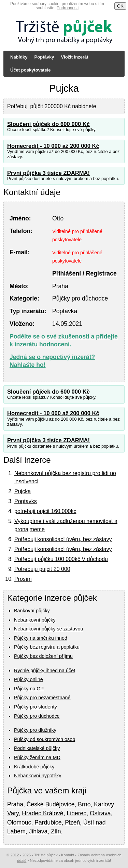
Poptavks (26, 501)
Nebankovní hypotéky (38, 776)
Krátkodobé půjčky (34, 767)
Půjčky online (29, 679)
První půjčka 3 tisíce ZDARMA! (48, 173)
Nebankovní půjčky (35, 620)
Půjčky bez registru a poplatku (47, 647)
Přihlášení (67, 273)
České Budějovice (51, 804)
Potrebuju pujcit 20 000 (42, 569)
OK (120, 6)
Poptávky (44, 57)
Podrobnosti (68, 8)
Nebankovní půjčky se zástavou (48, 629)
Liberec (76, 813)
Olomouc (19, 822)
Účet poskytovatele (31, 70)
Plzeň (72, 822)
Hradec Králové (42, 813)
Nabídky (19, 57)
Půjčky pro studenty (35, 707)
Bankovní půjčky (32, 611)
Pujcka (23, 491)
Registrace (101, 273)
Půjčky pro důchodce (37, 716)
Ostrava (100, 813)
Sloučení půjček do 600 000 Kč (48, 124)
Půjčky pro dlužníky (35, 730)
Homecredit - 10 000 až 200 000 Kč (53, 146)
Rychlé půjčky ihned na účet (45, 671)
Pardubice (48, 822)
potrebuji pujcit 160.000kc (45, 511)
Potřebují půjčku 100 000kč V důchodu (61, 559)
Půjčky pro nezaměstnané (42, 698)
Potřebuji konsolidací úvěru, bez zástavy (63, 539)
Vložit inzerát (74, 57)
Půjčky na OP (29, 689)
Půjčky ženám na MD (37, 757)
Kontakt (68, 855)
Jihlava (38, 831)
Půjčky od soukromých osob (45, 739)
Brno (84, 804)
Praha (15, 804)
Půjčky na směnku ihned (41, 638)
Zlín (56, 831)
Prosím (23, 579)
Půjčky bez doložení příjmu (43, 656)
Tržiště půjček (46, 855)
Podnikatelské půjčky (37, 748)
